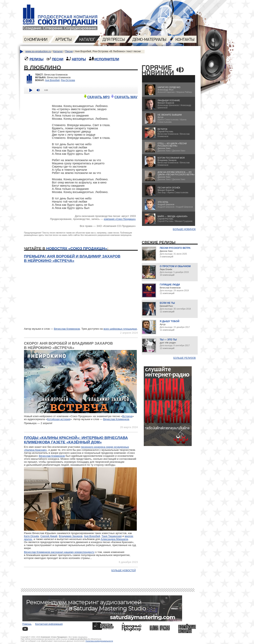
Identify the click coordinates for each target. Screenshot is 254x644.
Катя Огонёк (31, 536)
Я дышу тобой (170, 321)
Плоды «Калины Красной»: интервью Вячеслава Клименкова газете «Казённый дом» (76, 440)
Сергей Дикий (49, 536)
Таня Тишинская (112, 536)
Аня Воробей (52, 80)
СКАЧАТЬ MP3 (96, 97)
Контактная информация (49, 624)
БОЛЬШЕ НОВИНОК (184, 229)
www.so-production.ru (38, 51)
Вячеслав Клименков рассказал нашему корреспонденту (59, 552)
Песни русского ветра (175, 248)
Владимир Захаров (70, 536)
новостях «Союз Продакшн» (77, 248)
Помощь (27, 624)
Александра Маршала (114, 539)
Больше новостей (124, 570)
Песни (69, 51)
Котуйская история (59, 419)
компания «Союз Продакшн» (120, 219)
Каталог (58, 51)
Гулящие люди (170, 285)
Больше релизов (185, 358)
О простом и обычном (175, 266)
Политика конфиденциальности (99, 641)
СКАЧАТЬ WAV (124, 97)
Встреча (127, 416)
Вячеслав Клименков (67, 329)
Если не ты (167, 303)
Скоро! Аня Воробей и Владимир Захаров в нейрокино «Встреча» (68, 346)
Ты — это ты (168, 340)
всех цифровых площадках (120, 329)
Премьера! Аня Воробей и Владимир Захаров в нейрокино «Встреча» (72, 258)
